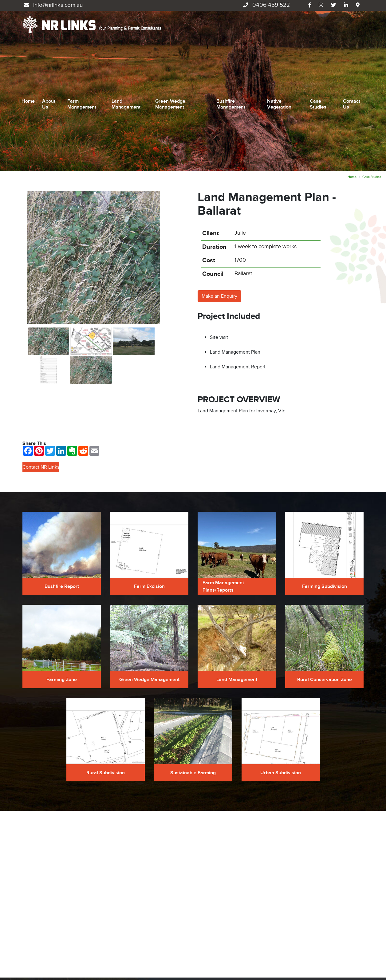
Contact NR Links (41, 351)
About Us (49, 46)
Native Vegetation (279, 46)
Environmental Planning (223, 926)
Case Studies (318, 46)
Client (211, 117)
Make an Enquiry (219, 180)
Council (213, 158)
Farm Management (82, 46)
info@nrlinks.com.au (53, 5)
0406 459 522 (266, 5)
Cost (209, 145)
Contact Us (352, 46)
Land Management (126, 46)
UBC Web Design (51, 962)
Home (28, 43)
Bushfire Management (231, 46)
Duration (214, 131)
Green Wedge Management (170, 46)
